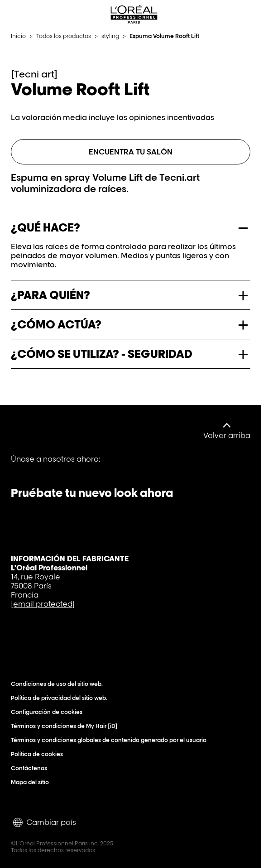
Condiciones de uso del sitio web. (59, 684)
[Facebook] (21, 465)
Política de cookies (39, 754)
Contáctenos (31, 768)
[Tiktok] (82, 465)
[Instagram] (113, 465)
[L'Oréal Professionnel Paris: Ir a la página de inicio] (134, 14)
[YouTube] (52, 465)
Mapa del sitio (32, 782)
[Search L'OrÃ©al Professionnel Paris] (234, 14)
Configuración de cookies (49, 712)
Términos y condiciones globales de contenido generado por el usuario (111, 740)
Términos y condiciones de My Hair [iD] (66, 726)
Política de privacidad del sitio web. (61, 698)
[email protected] (43, 604)
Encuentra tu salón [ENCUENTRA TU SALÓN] (131, 152)
